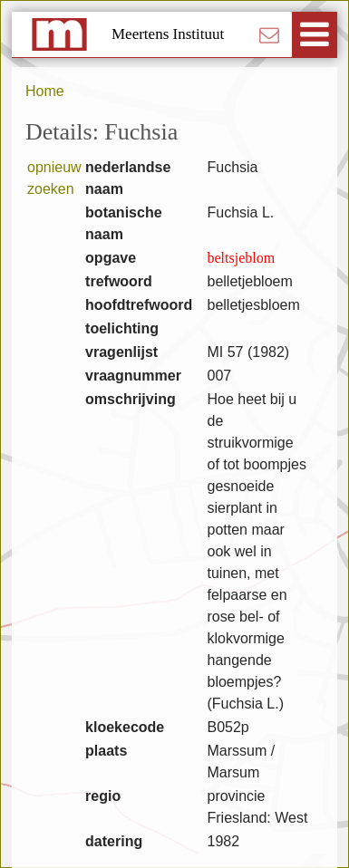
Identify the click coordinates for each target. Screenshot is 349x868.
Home (45, 91)
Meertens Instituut (168, 34)
